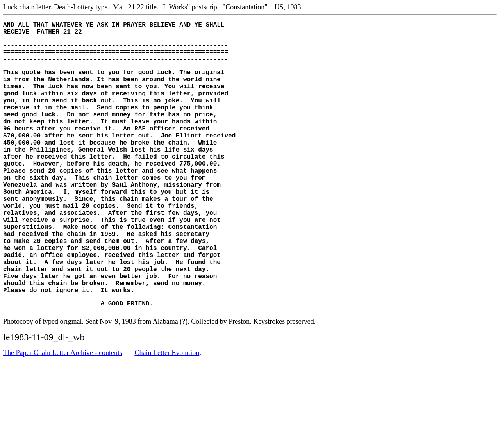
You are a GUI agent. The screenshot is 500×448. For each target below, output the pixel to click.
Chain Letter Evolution (167, 412)
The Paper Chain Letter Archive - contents (63, 412)
